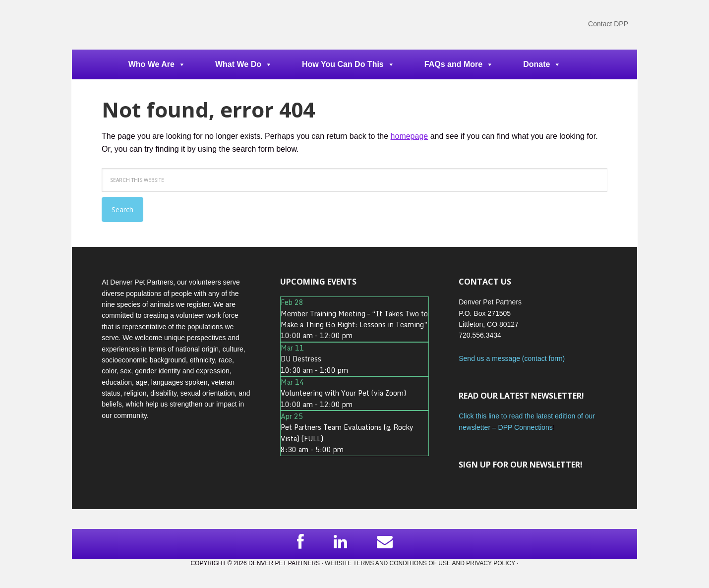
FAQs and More (459, 64)
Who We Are (157, 64)
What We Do (244, 64)
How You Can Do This (348, 64)
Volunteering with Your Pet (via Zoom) (343, 393)
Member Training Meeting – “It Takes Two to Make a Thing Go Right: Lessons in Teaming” (354, 319)
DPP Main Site (136, 25)
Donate (542, 64)
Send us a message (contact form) (512, 358)
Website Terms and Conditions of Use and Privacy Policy (420, 563)
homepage (410, 136)
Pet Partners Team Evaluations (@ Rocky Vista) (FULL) (347, 433)
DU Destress (301, 359)
